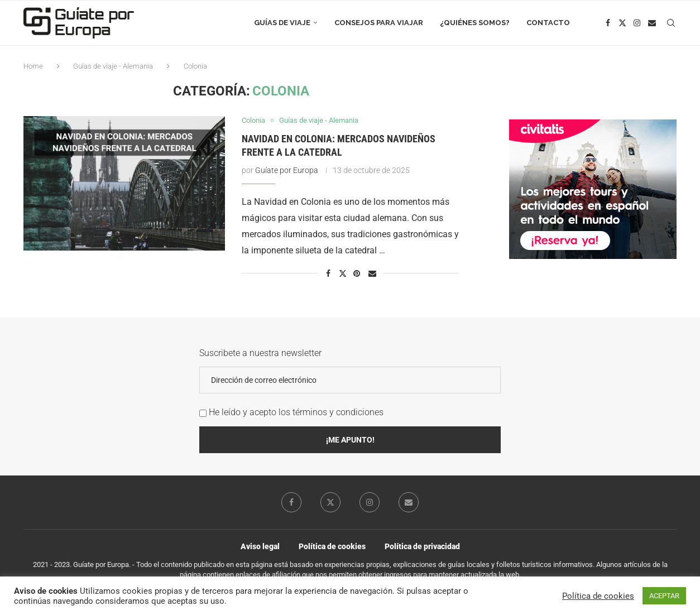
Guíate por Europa (287, 170)
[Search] (671, 23)
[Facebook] (608, 23)
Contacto (548, 23)
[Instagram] (637, 23)
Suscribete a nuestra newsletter (260, 353)
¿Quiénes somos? (475, 23)
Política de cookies (332, 546)
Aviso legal (260, 546)
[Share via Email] (372, 273)
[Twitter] (622, 23)
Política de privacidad (422, 546)
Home (33, 66)
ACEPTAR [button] (664, 596)
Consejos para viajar (379, 23)
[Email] (653, 23)
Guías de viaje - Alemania (113, 66)
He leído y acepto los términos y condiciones (296, 412)
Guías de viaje (282, 23)
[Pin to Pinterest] (357, 273)
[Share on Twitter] (343, 273)
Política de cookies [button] (598, 596)
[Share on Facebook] (328, 273)
